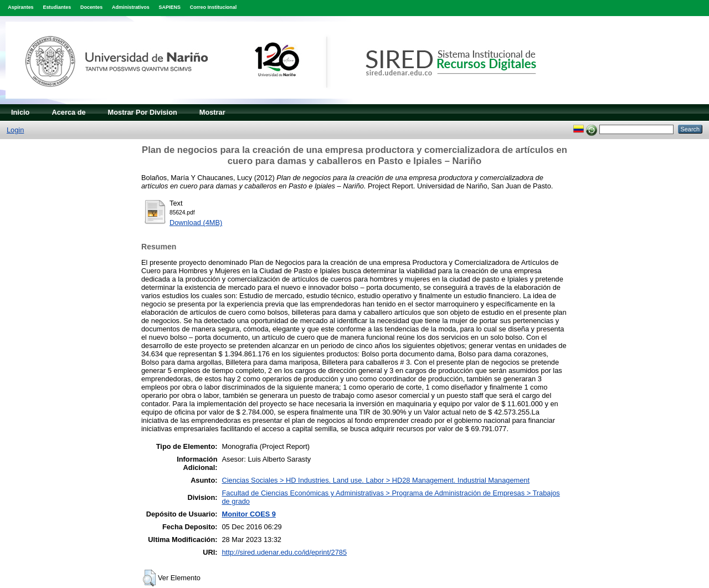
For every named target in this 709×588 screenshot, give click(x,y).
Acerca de (68, 112)
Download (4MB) (196, 223)
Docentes (91, 7)
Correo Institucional (214, 7)
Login (15, 130)
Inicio (20, 112)
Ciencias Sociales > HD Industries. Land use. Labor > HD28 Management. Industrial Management (376, 480)
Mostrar (212, 112)
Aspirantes (20, 7)
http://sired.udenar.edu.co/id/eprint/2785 (284, 552)
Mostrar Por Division (143, 112)
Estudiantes (57, 7)
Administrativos (131, 7)
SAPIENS (170, 7)
